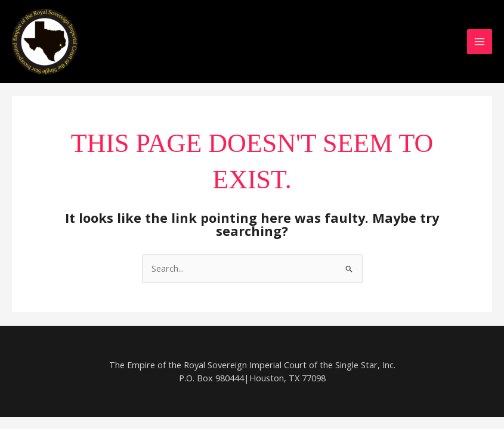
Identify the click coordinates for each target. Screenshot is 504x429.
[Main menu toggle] (480, 42)
